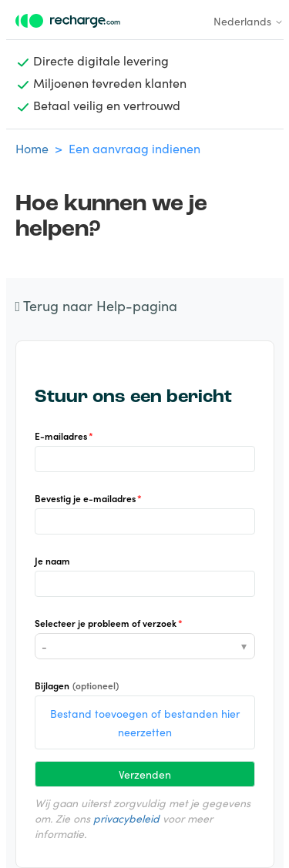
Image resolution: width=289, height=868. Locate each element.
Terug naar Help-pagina (97, 305)
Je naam (52, 560)
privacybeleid (126, 818)
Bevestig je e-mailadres (85, 498)
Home (32, 148)
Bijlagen (77, 685)
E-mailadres (61, 436)
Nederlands (249, 21)
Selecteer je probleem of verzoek (106, 623)
